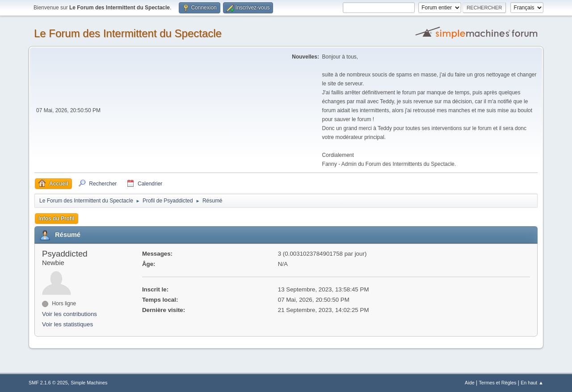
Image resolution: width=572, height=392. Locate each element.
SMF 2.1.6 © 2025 (48, 383)
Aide (470, 383)
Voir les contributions (69, 314)
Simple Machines (89, 383)
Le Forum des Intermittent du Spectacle (128, 33)
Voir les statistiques (67, 324)
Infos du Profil (57, 219)
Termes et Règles (497, 383)
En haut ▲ (532, 383)
